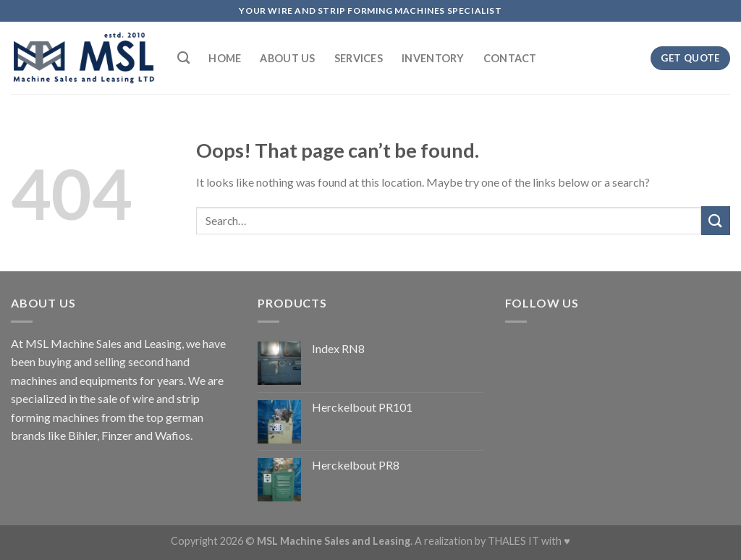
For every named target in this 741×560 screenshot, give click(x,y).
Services (359, 58)
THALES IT (513, 541)
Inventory (433, 58)
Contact (510, 58)
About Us (287, 58)
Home (225, 58)
